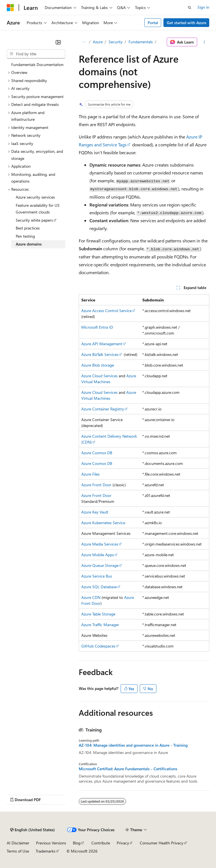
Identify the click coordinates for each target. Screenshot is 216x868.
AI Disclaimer (18, 843)
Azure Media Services (100, 544)
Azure (98, 42)
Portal (153, 23)
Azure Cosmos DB (97, 453)
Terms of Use (18, 851)
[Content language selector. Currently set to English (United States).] (32, 830)
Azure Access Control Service (106, 311)
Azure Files (90, 474)
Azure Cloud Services (99, 376)
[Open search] (190, 8)
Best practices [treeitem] (28, 228)
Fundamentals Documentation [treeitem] (37, 64)
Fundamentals (141, 42)
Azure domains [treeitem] (29, 244)
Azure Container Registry (103, 409)
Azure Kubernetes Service (103, 523)
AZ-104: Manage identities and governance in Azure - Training (133, 745)
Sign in (203, 7)
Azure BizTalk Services (100, 354)
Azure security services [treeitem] (35, 197)
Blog (77, 843)
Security (116, 42)
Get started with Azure (186, 23)
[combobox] (36, 54)
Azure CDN (91, 597)
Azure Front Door (96, 485)
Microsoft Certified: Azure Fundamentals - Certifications (128, 769)
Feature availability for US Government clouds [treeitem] (38, 209)
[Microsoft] (10, 8)
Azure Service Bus (97, 576)
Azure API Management (102, 344)
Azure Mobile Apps (98, 555)
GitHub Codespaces (98, 646)
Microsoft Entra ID (97, 327)
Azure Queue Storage (100, 565)
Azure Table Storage (98, 614)
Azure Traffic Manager (100, 625)
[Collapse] (58, 42)
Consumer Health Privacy (162, 843)
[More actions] (204, 42)
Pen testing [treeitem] (25, 236)
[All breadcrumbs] (84, 42)
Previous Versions (51, 843)
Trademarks (46, 851)
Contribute (101, 843)
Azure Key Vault (95, 512)
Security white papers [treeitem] (34, 220)
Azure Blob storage (98, 365)
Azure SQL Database (99, 587)
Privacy (123, 843)
